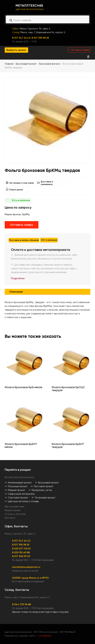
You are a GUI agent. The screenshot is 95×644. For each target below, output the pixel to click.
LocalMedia (45, 636)
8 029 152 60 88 (21, 552)
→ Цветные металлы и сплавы (22, 501)
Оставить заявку (22, 225)
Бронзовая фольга (50, 64)
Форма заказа (13, 510)
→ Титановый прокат (43, 498)
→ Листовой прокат (42, 486)
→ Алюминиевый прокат (18, 483)
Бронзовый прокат (26, 64)
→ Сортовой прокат (16, 498)
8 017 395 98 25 (40, 38)
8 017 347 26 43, (22, 38)
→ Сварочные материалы (20, 494)
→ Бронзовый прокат (47, 483)
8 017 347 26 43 (21, 541)
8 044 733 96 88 (21, 604)
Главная (9, 64)
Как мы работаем (15, 507)
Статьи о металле (15, 514)
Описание (16, 292)
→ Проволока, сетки (40, 490)
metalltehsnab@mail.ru (26, 567)
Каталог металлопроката (19, 477)
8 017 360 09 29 (21, 556)
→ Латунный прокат (16, 486)
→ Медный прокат (15, 490)
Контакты (10, 518)
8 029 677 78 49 (21, 549)
